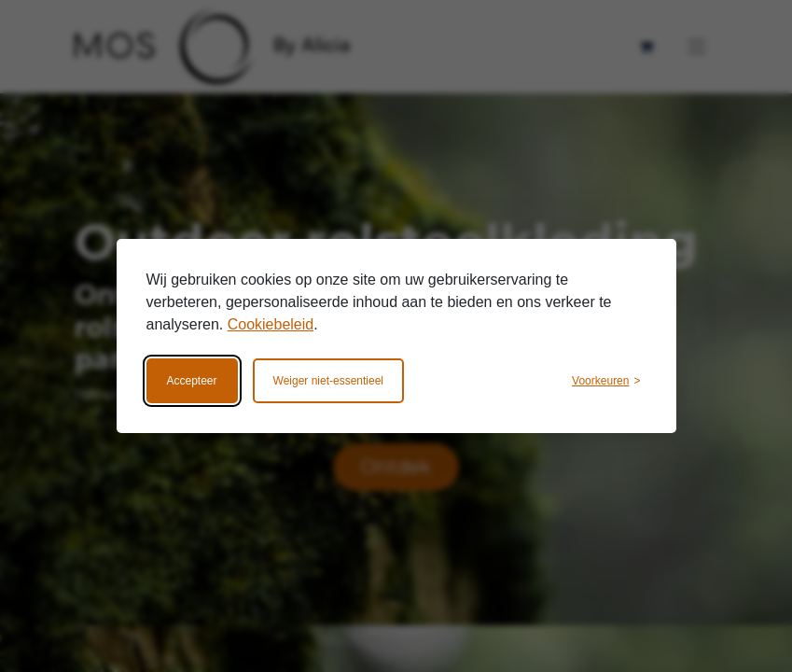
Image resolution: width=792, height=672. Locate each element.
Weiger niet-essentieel (329, 381)
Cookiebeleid (271, 324)
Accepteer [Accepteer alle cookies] (192, 381)
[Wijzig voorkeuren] (606, 381)
